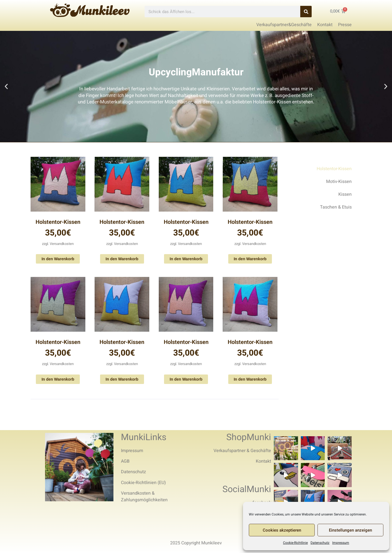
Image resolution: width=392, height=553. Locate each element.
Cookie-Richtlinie (295, 543)
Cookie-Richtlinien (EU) (143, 483)
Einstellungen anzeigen (350, 530)
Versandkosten (62, 244)
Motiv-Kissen (339, 182)
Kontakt (263, 461)
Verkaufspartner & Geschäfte (242, 451)
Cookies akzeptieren (282, 530)
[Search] (306, 12)
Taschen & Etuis (336, 207)
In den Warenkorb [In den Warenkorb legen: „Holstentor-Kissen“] (58, 259)
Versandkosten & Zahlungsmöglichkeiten (144, 497)
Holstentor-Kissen (58, 222)
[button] (6, 87)
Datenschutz (320, 543)
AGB (125, 461)
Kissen (345, 194)
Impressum (341, 543)
